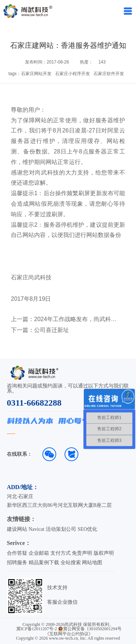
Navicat (37, 529)
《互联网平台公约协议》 (69, 634)
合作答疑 (17, 553)
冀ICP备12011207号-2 (37, 629)
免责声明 (82, 553)
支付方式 (61, 553)
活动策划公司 (61, 529)
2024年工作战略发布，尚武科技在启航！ (78, 319)
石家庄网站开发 (36, 74)
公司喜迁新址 (51, 330)
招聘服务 (17, 563)
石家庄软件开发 (109, 74)
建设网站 (17, 529)
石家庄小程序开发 (73, 74)
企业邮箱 (39, 553)
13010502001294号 (104, 629)
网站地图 (92, 563)
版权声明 (104, 553)
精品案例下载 (44, 563)
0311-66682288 (34, 403)
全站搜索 (71, 563)
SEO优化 (87, 529)
